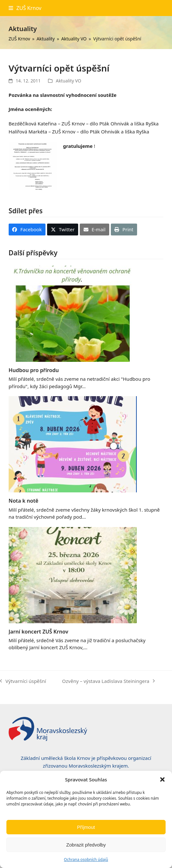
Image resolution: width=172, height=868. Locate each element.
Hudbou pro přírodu (34, 370)
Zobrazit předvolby (86, 845)
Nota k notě (24, 501)
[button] (162, 779)
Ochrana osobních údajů (86, 859)
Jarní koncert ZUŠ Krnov (38, 632)
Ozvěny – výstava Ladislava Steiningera (108, 681)
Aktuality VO (68, 81)
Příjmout (86, 827)
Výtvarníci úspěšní (23, 681)
